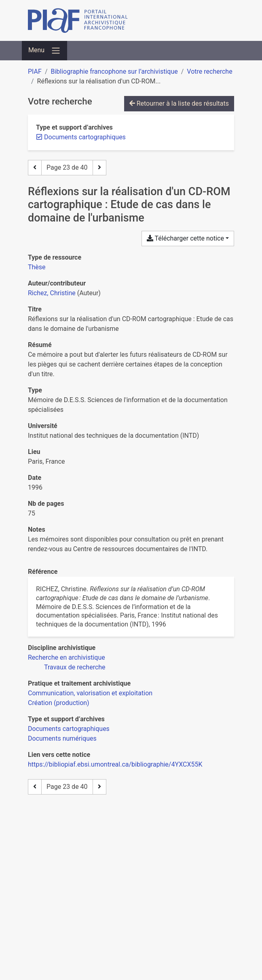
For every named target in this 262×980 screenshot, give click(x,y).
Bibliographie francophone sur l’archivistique (114, 71)
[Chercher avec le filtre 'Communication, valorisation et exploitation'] (90, 693)
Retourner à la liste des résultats (179, 103)
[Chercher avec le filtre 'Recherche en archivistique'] (67, 657)
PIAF (35, 71)
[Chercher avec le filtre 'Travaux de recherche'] (75, 667)
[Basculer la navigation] (44, 51)
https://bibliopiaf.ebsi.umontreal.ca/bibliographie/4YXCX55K (115, 764)
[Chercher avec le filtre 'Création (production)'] (59, 703)
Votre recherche (209, 71)
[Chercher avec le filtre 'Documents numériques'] (62, 738)
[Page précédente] (35, 168)
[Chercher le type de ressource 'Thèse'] (37, 267)
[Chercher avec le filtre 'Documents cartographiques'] (69, 729)
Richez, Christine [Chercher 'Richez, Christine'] (52, 293)
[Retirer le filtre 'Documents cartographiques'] (85, 137)
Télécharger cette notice (185, 238)
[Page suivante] (99, 168)
